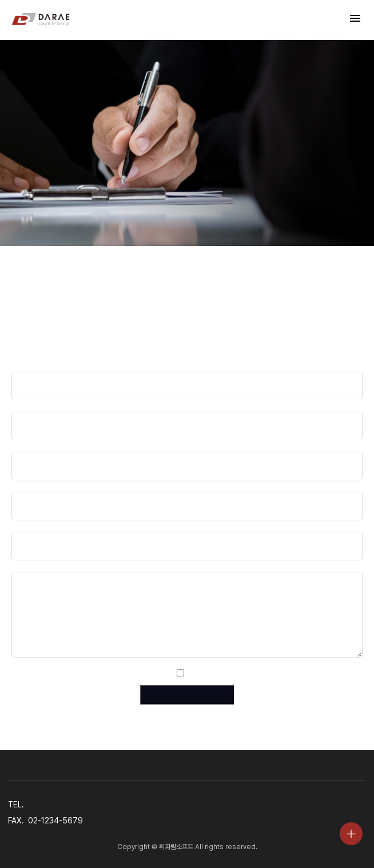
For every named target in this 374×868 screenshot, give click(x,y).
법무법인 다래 (41, 20)
